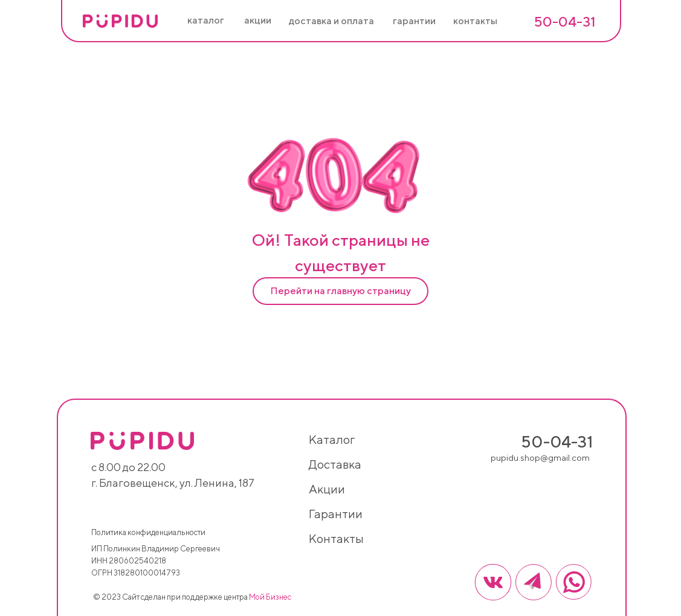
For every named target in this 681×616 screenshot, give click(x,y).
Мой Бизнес (270, 597)
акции (327, 489)
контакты (336, 538)
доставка (335, 464)
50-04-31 (565, 21)
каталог (332, 439)
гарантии (336, 514)
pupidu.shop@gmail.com (540, 457)
